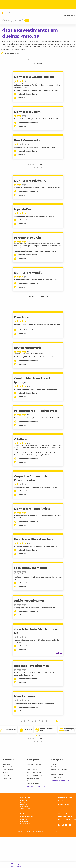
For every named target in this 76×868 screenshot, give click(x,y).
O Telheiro (21, 439)
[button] (36, 736)
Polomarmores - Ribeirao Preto (36, 411)
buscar (19, 865)
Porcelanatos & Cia (28, 238)
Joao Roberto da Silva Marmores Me (37, 631)
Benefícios (31, 781)
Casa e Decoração (34, 784)
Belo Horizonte (8, 770)
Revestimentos (19, 574)
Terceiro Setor (56, 778)
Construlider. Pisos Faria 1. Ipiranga (32, 380)
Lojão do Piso (23, 209)
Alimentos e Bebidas (34, 764)
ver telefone (22, 98)
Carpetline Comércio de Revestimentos (31, 478)
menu (5, 865)
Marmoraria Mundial (29, 273)
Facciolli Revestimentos (31, 568)
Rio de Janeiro (8, 767)
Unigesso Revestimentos (31, 666)
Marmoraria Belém (27, 112)
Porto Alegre (7, 778)
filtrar (12, 865)
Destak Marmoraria (28, 348)
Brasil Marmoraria (27, 140)
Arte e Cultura (32, 770)
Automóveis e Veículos (35, 772)
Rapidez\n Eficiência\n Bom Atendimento (29, 354)
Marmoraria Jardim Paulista (34, 77)
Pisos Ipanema (24, 696)
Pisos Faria (22, 317)
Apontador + (63, 800)
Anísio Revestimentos (29, 601)
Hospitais (55, 767)
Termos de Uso (25, 809)
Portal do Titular (25, 824)
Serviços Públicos (57, 775)
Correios (54, 764)
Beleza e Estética (33, 778)
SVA (60, 802)
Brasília (6, 772)
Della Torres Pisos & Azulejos (34, 539)
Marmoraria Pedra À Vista (32, 509)
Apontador (7, 21)
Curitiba (6, 775)
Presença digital (64, 804)
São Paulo (7, 764)
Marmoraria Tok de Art (30, 181)
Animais (30, 767)
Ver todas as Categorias (36, 786)
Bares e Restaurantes (35, 775)
